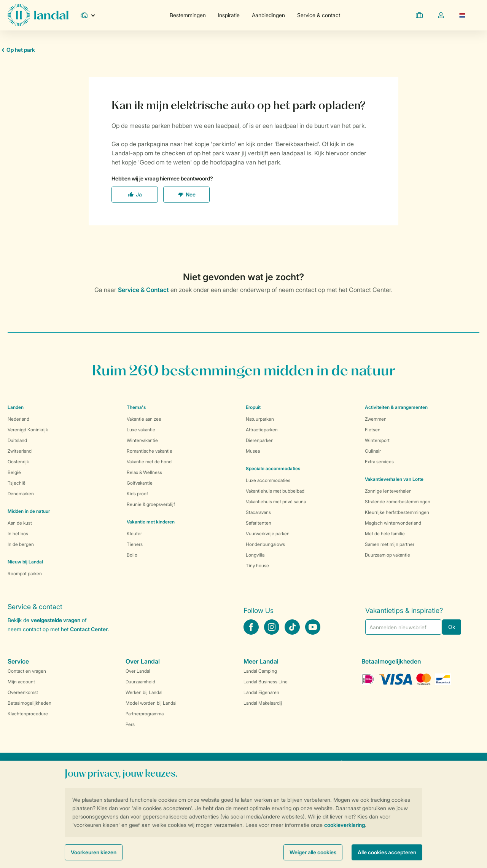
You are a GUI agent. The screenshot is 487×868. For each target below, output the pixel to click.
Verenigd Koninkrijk (28, 430)
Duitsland (17, 440)
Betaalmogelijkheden (29, 703)
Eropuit (253, 407)
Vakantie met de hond (149, 462)
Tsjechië (17, 483)
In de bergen (21, 544)
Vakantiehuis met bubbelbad (275, 491)
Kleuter (134, 534)
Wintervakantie (142, 440)
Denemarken (21, 494)
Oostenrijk (18, 462)
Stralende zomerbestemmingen (398, 502)
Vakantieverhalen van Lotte (394, 479)
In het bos (18, 534)
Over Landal (138, 671)
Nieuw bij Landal (25, 562)
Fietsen (373, 430)
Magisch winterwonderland (393, 523)
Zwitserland (20, 451)
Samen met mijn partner (390, 544)
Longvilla (255, 555)
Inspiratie (229, 15)
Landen (16, 407)
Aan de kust (20, 523)
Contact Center (89, 629)
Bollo (132, 555)
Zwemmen (376, 419)
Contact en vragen (27, 671)
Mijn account (21, 682)
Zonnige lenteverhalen (388, 491)
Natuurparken (260, 419)
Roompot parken (25, 574)
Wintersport (377, 440)
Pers (130, 724)
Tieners (135, 544)
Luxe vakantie (141, 430)
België (14, 472)
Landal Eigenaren (261, 692)
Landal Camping (260, 671)
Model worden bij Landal (151, 703)
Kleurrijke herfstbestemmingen (397, 512)
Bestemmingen (188, 15)
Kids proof (137, 494)
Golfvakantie (140, 483)
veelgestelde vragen (56, 620)
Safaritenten (259, 523)
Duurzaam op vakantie (388, 555)
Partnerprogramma (145, 714)
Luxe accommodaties (268, 480)
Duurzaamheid (140, 682)
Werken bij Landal (144, 692)
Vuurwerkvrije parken (268, 534)
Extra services (379, 462)
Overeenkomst (23, 692)
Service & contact (319, 15)
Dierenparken (260, 440)
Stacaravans (258, 512)
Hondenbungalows (265, 544)
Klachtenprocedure (28, 714)
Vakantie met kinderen (151, 522)
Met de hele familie (385, 534)
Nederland (18, 419)
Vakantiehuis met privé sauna (276, 502)
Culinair (373, 451)
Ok (452, 627)
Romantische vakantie (150, 451)
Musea (253, 451)
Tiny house (257, 566)
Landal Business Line (266, 682)
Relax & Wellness (144, 472)
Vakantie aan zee (144, 419)
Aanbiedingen (268, 15)
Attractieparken (262, 430)
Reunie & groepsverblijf (151, 504)
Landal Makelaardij (263, 703)
